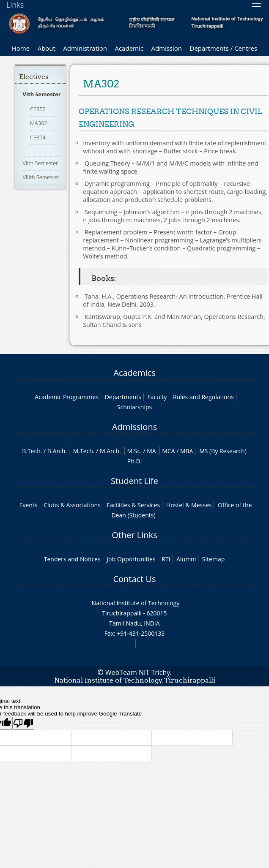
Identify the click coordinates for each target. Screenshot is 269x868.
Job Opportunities (131, 559)
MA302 (39, 123)
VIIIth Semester (41, 177)
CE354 (38, 137)
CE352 (38, 109)
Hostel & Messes (189, 505)
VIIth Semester (41, 163)
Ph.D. (135, 461)
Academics (134, 373)
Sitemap (213, 559)
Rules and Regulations (203, 397)
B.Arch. (57, 451)
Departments (123, 397)
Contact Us (134, 579)
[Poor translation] (23, 723)
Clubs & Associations (72, 505)
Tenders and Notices (72, 559)
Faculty (157, 397)
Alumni (186, 559)
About (47, 48)
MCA (168, 451)
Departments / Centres (224, 48)
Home (21, 48)
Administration (85, 48)
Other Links (134, 535)
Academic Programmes (67, 397)
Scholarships (134, 407)
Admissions (134, 427)
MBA (187, 451)
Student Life (134, 481)
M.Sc (133, 451)
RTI (166, 559)
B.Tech (31, 451)
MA (151, 451)
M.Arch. (110, 451)
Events (29, 505)
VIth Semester (42, 94)
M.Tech (83, 451)
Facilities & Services (133, 505)
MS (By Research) (223, 451)
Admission (166, 48)
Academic (129, 48)
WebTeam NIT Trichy (138, 672)
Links (15, 5)
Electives (34, 77)
